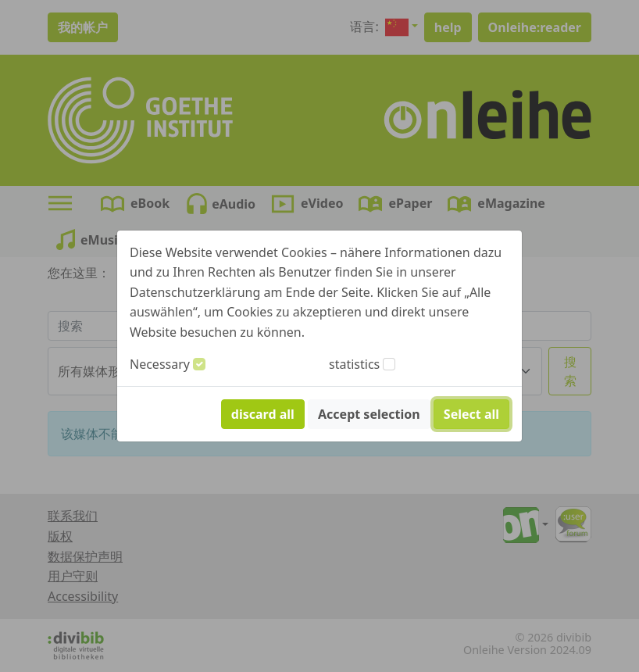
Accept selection (369, 414)
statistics (354, 364)
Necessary (160, 364)
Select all (471, 414)
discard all (263, 414)
